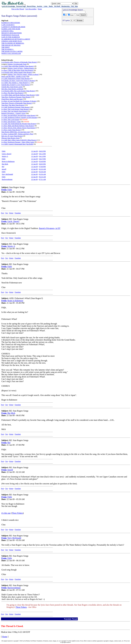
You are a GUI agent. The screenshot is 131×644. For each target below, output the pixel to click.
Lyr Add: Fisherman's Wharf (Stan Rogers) (16, 78)
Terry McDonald (7, 174)
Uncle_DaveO (7, 154)
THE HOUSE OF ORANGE (11, 45)
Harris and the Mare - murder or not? (14, 76)
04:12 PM (42, 156)
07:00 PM (42, 167)
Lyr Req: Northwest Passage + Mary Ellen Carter (18, 142)
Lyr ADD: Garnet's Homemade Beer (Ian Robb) (17, 144)
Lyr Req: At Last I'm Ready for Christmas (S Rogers (19, 101)
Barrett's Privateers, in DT (50, 228)
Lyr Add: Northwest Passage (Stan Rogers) (16, 107)
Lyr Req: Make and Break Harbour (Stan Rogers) (18, 126)
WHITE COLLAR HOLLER (11, 53)
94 (28, 76)
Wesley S (5, 156)
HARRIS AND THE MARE (11, 29)
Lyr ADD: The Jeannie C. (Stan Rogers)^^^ (16, 83)
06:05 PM (42, 164)
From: (4, 190)
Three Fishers (18, 513)
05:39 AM (42, 172)
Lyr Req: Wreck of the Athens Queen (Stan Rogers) (19, 128)
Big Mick (5, 164)
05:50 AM (42, 174)
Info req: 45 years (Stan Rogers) (12, 136)
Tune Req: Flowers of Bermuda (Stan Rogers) (17, 103)
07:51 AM (42, 179)
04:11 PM (42, 154)
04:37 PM (42, 159)
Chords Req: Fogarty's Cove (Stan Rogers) (16, 85)
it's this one (6, 513)
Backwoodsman (7, 179)
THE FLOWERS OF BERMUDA (13, 43)
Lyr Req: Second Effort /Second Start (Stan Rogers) (19, 115)
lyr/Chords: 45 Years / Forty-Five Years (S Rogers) (18, 81)
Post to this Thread (18, 9)
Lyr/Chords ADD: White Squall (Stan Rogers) (17, 72)
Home (40, 9)
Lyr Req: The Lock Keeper (10, 120)
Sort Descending (31, 9)
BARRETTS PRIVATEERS (11, 23)
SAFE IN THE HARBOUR (11, 37)
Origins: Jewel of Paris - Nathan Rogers (21, 68)
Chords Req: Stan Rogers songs (12, 87)
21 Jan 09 (35, 151)
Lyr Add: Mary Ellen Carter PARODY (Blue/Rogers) (19, 140)
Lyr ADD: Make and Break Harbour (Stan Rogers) (18, 95)
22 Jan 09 (34, 169)
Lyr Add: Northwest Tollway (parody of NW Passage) (19, 117)
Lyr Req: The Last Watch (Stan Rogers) (15, 111)
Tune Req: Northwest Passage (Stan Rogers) (16, 97)
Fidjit (4, 151)
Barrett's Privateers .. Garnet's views (13, 113)
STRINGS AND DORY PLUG (12, 41)
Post (2, 213)
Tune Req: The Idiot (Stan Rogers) (13, 105)
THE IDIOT (6, 47)
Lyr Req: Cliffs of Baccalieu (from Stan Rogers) (17, 70)
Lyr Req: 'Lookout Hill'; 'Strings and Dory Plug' (17, 134)
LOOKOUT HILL (7, 31)
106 (37, 95)
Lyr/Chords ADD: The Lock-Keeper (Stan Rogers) (18, 91)
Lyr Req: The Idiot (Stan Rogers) (12, 93)
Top (7, 213)
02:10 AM (42, 169)
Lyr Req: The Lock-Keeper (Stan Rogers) (15, 109)
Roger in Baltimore (8, 161)
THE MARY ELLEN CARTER (12, 51)
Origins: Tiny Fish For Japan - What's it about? (23, 74)
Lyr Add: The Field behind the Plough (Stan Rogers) (19, 124)
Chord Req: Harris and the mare (12, 99)
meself (4, 169)
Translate (18, 213)
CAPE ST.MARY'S (8, 25)
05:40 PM (42, 161)
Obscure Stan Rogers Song (10, 138)
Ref (3, 167)
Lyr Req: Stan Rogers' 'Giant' (11, 122)
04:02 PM (42, 151)
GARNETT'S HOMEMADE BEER (13, 27)
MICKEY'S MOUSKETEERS (12, 33)
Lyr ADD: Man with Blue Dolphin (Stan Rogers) (18, 66)
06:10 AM (42, 177)
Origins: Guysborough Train (17, 64)
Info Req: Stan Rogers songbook (12, 89)
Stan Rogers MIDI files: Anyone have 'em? (16, 132)
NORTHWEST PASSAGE (10, 35)
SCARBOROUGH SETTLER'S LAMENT (16, 39)
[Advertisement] (78, 42)
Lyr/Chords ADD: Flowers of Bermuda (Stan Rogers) (19, 62)
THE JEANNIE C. (8, 49)
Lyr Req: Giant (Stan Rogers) (11, 130)
